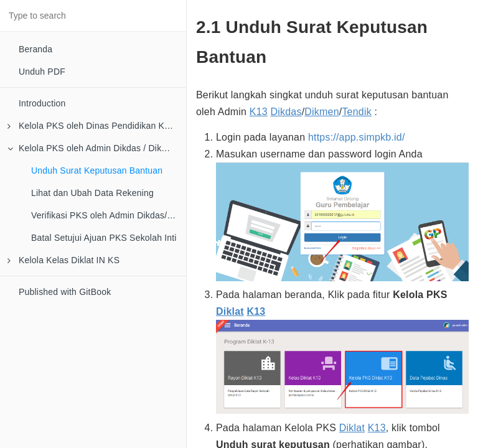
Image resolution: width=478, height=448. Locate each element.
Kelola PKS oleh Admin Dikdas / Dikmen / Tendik (97, 148)
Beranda (35, 49)
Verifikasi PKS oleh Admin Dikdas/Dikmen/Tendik (109, 215)
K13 (259, 112)
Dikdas (286, 112)
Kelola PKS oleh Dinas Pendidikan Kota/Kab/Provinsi (97, 126)
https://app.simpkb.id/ (357, 137)
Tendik (356, 112)
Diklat (230, 311)
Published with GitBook (65, 292)
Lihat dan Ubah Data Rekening (92, 193)
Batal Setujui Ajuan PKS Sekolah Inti (104, 238)
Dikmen (321, 112)
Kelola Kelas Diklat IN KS (63, 260)
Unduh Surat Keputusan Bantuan (97, 170)
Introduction (42, 103)
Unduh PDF (42, 72)
